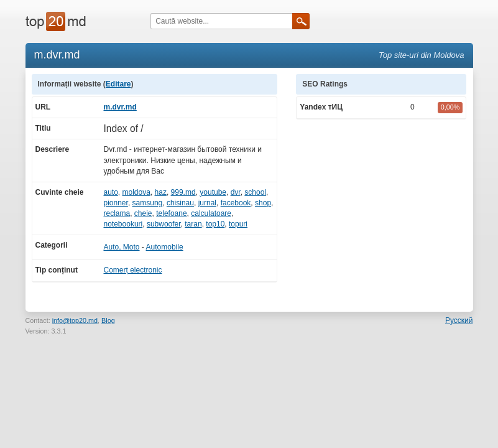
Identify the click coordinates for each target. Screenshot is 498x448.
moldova (136, 192)
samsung (148, 203)
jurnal (207, 203)
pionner (116, 203)
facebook (236, 203)
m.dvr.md (120, 107)
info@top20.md (75, 320)
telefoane (171, 213)
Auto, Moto (122, 247)
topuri (238, 224)
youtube (213, 192)
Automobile (165, 247)
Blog (108, 320)
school (255, 192)
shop (263, 203)
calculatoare (211, 213)
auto (111, 192)
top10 (215, 224)
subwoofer (164, 224)
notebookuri (123, 224)
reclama (117, 213)
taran (193, 224)
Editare (118, 84)
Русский (459, 320)
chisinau (180, 203)
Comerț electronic (133, 270)
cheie (143, 213)
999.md (183, 192)
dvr (236, 192)
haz (161, 192)
